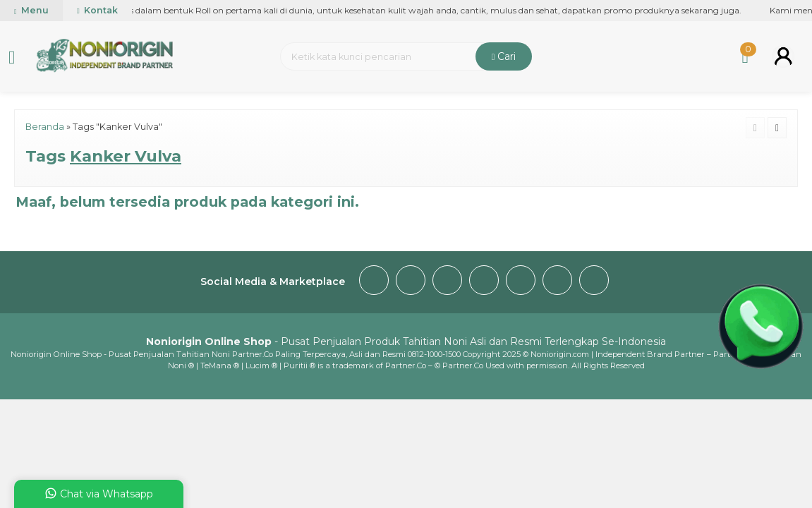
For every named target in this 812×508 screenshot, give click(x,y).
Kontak (97, 10)
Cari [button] (504, 56)
